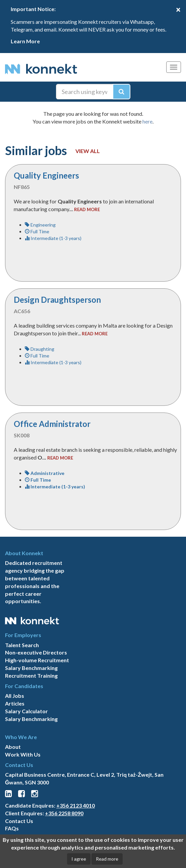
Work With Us (23, 754)
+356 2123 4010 (76, 805)
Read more (107, 859)
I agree (79, 859)
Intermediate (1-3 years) (53, 238)
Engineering (40, 225)
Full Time (37, 231)
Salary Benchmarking (31, 668)
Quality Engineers (46, 175)
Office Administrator (52, 424)
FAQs (12, 828)
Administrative (45, 473)
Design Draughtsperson (57, 300)
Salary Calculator (26, 711)
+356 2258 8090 (64, 813)
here (147, 121)
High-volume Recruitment (37, 660)
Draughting (40, 349)
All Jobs (15, 696)
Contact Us (19, 821)
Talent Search (22, 645)
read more (87, 209)
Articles (15, 703)
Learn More (25, 41)
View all (88, 151)
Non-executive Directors (36, 652)
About (13, 747)
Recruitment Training (31, 676)
